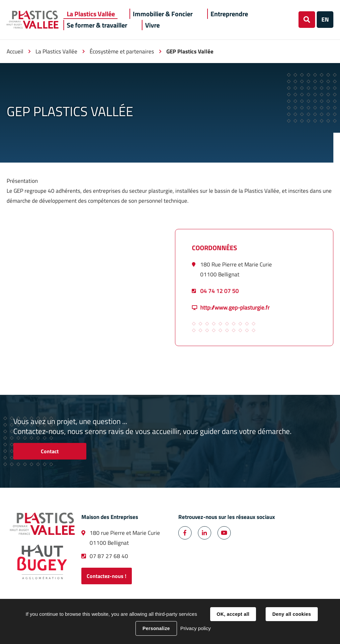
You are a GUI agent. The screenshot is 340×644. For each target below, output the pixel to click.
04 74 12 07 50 (219, 291)
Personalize (156, 628)
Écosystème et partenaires (122, 51)
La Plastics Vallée (56, 51)
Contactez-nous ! (106, 576)
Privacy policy (196, 628)
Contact (50, 451)
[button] (91, 14)
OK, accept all (233, 614)
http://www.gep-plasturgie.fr (235, 308)
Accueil (15, 51)
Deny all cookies (292, 614)
